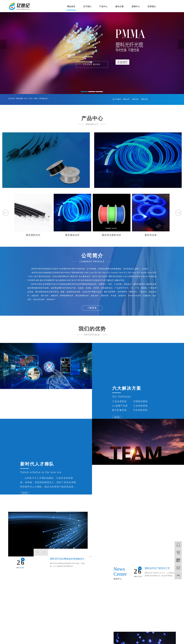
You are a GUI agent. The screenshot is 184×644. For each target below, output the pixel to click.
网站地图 (20, 98)
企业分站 (11, 98)
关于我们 (87, 7)
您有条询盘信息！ (42, 98)
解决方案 (120, 7)
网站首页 (71, 7)
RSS (26, 98)
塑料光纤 (126, 99)
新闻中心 (136, 7)
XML (31, 98)
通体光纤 (135, 99)
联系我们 (152, 7)
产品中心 (103, 7)
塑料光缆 (145, 99)
